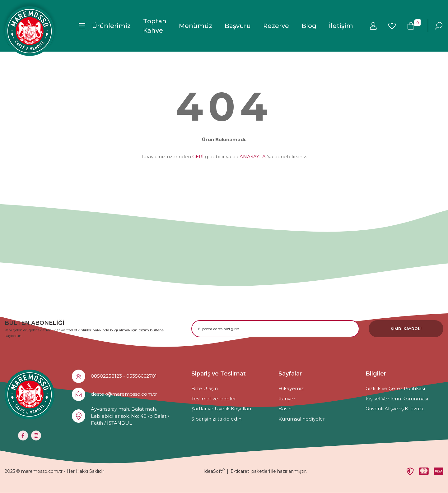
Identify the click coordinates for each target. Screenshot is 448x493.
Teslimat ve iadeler (214, 399)
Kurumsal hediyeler (302, 419)
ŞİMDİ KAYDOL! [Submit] (406, 329)
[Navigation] (105, 26)
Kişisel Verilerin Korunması (397, 399)
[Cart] (411, 26)
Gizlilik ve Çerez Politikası (395, 388)
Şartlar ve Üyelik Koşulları (221, 409)
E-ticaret (240, 471)
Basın (285, 409)
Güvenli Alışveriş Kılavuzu (395, 409)
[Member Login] (373, 26)
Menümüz (196, 26)
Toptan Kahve (155, 26)
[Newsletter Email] (275, 329)
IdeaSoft (214, 471)
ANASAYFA (253, 157)
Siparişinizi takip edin (216, 419)
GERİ (198, 157)
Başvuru (238, 26)
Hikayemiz (291, 388)
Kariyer (287, 399)
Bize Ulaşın (205, 388)
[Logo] (30, 31)
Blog (309, 26)
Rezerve (276, 26)
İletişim (341, 26)
